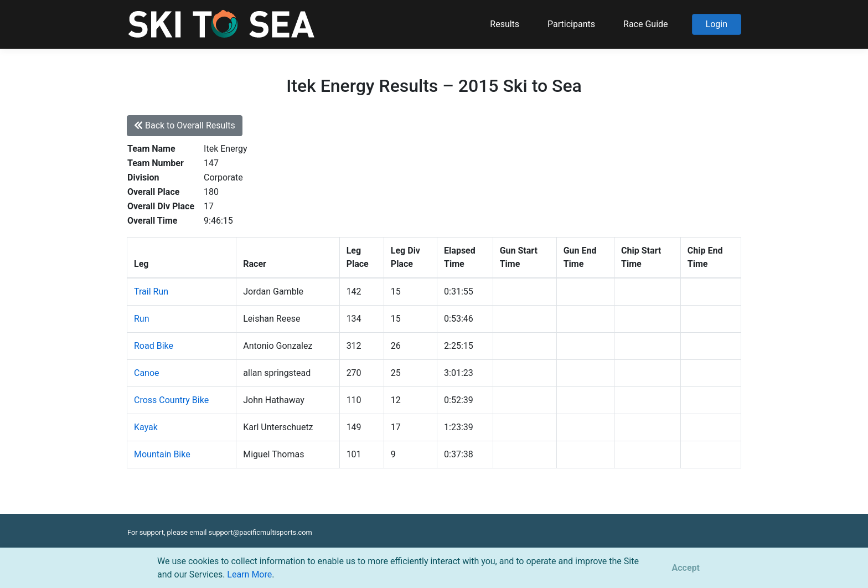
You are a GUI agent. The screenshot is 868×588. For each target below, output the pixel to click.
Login (717, 24)
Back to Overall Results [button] (185, 125)
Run (142, 319)
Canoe (147, 373)
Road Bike (154, 346)
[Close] (686, 568)
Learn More (249, 574)
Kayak (146, 427)
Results (505, 24)
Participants (571, 24)
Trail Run (151, 292)
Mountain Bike (162, 454)
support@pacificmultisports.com (260, 532)
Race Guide (646, 24)
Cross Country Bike (171, 400)
